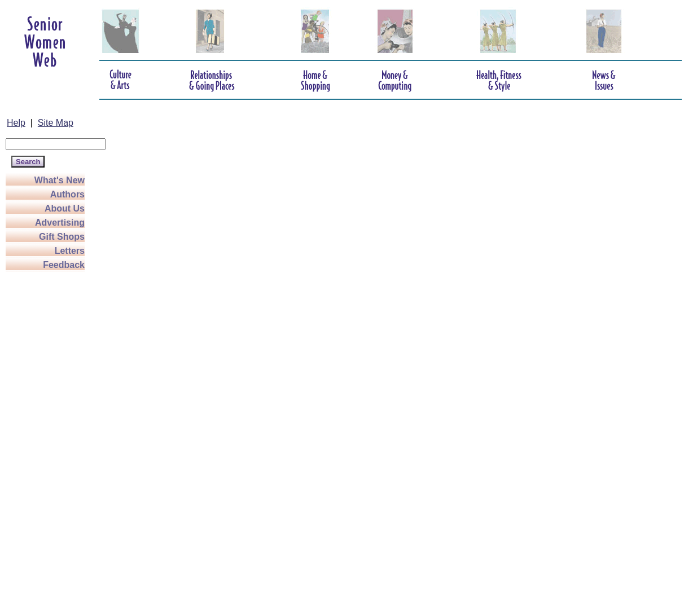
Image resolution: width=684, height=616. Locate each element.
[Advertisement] (51, 441)
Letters (70, 251)
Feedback (64, 265)
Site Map (56, 123)
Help (16, 123)
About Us (65, 208)
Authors (67, 194)
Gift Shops (62, 237)
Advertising (60, 223)
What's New (60, 180)
